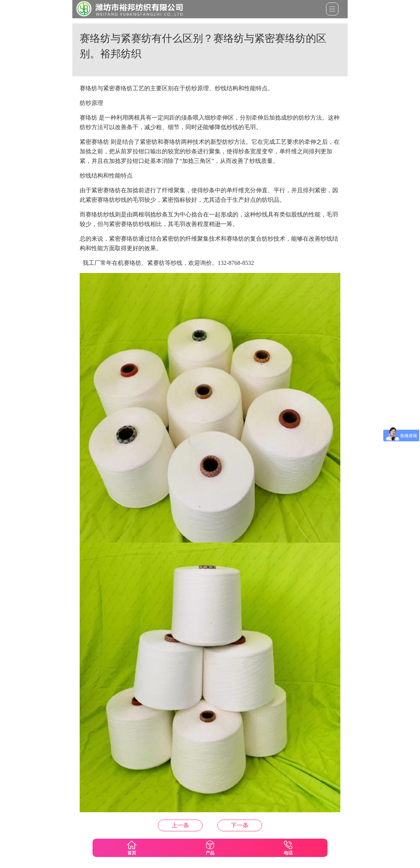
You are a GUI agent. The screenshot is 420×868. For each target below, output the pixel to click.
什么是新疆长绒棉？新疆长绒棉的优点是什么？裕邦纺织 (240, 825)
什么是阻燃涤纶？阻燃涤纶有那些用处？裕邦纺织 (180, 825)
